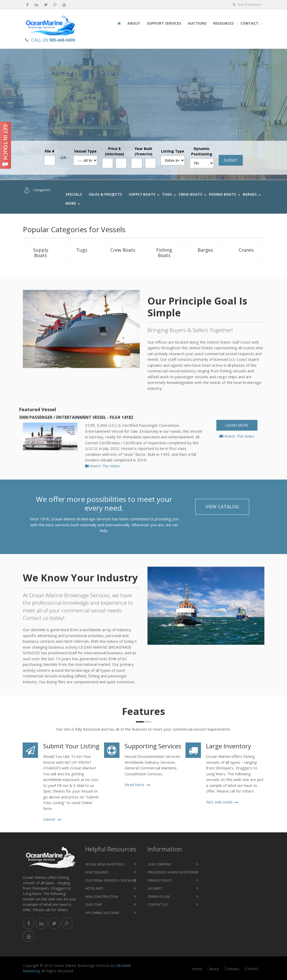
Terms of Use (159, 897)
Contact (249, 23)
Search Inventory (247, 4)
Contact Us (158, 904)
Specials (74, 194)
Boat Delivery (97, 872)
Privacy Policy (160, 880)
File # (50, 151)
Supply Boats (142, 194)
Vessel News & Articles (105, 864)
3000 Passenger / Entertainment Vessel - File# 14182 (76, 426)
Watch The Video (103, 474)
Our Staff (94, 904)
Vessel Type (85, 151)
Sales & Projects (105, 194)
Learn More (237, 433)
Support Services (164, 23)
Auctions (197, 23)
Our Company (159, 864)
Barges (250, 194)
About (134, 23)
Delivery (233, 969)
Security (155, 888)
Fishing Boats (223, 194)
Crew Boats (190, 194)
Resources (224, 23)
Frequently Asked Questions (173, 872)
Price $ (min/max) (114, 151)
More (71, 203)
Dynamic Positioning (202, 151)
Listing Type (173, 151)
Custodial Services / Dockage (111, 880)
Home (197, 969)
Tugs (167, 194)
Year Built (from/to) (143, 151)
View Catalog (222, 511)
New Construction (102, 897)
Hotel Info (94, 888)
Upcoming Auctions (102, 913)
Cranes (246, 250)
